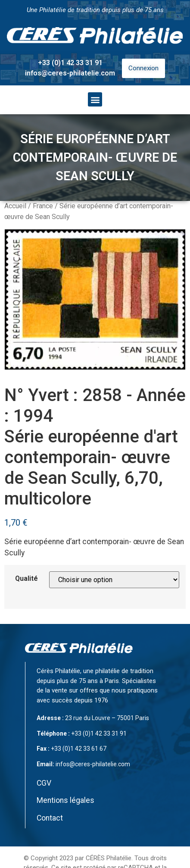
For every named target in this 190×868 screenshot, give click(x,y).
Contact (50, 818)
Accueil (15, 206)
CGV (44, 783)
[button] (95, 99)
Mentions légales (65, 800)
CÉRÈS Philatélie (109, 858)
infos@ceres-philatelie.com (70, 73)
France (43, 206)
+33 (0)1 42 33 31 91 (70, 63)
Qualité (26, 579)
